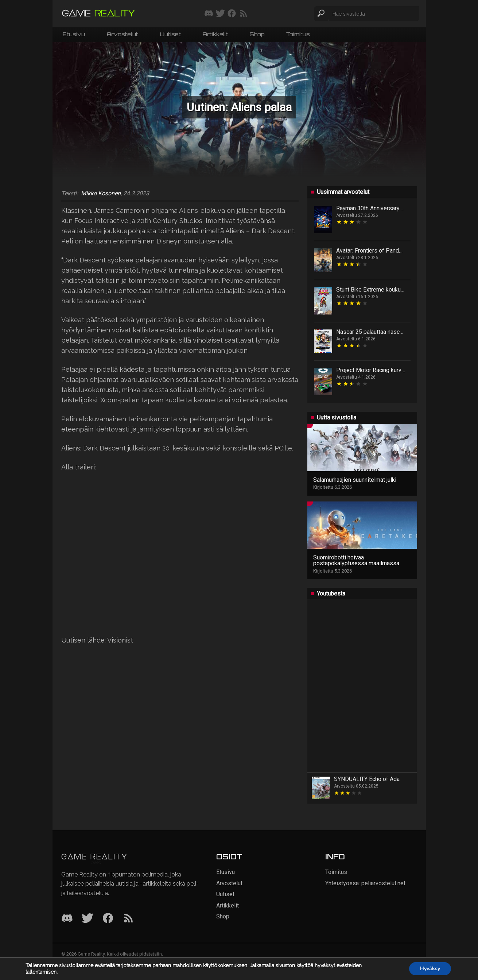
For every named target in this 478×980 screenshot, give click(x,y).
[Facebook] (108, 919)
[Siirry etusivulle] (98, 14)
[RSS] (128, 919)
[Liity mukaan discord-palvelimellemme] (209, 14)
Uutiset (170, 34)
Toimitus (298, 34)
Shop (257, 34)
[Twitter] (88, 919)
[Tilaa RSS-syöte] (243, 14)
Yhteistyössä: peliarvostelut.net (365, 883)
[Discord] (67, 919)
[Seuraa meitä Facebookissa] (232, 14)
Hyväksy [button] (430, 969)
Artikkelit (215, 34)
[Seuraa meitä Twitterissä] (220, 14)
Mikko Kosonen (101, 194)
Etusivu (74, 34)
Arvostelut (123, 34)
